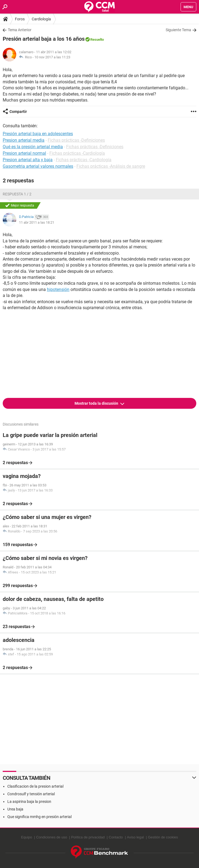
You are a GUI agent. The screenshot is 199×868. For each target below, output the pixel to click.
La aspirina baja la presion (29, 802)
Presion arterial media (24, 140)
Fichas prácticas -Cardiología (77, 153)
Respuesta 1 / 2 (17, 194)
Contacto (116, 837)
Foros (20, 19)
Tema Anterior (20, 30)
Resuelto (97, 39)
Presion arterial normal (24, 153)
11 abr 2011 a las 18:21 (37, 222)
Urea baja (15, 809)
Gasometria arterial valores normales (38, 166)
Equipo (27, 837)
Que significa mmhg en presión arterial (39, 817)
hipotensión (58, 289)
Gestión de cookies (163, 837)
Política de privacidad (88, 837)
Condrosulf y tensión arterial (31, 794)
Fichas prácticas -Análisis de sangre (111, 166)
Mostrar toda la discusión (97, 403)
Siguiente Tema (178, 30)
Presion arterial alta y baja (28, 160)
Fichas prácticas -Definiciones (76, 140)
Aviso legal (135, 837)
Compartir (18, 112)
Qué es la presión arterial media (33, 147)
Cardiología (41, 19)
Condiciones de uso (52, 837)
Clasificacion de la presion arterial (35, 786)
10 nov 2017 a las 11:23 (52, 57)
